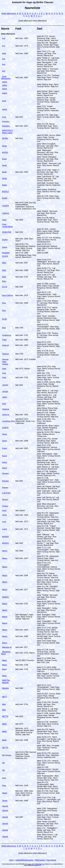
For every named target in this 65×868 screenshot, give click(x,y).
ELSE (4, 319)
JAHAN (5, 385)
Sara (4, 778)
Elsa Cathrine (8, 295)
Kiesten (5, 487)
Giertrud (5, 345)
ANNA (5, 82)
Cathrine (6, 213)
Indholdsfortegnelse (24, 860)
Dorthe (5, 240)
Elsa (4, 303)
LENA (5, 515)
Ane (4, 38)
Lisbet (5, 529)
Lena (4, 522)
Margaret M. (7, 647)
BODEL (5, 138)
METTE (5, 716)
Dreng (5, 247)
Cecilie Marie (7, 227)
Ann (4, 46)
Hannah (5, 359)
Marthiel (5, 683)
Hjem (11, 860)
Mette (4, 724)
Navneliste (51, 860)
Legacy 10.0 (30, 864)
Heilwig (5, 364)
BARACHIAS (7, 130)
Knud (4, 511)
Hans (4, 362)
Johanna (6, 409)
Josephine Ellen (9, 421)
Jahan (5, 397)
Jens (4, 404)
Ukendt (5, 806)
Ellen (4, 263)
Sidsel (5, 793)
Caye (4, 220)
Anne (4, 117)
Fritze (4, 340)
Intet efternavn (9, 14)
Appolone (6, 126)
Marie (4, 669)
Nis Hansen (7, 755)
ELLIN (5, 287)
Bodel (4, 146)
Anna (4, 101)
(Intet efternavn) (8, 34)
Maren (5, 551)
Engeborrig (7, 335)
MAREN (5, 537)
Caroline (6, 206)
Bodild (5, 198)
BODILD (6, 192)
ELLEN (5, 256)
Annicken (6, 121)
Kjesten (5, 500)
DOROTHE (7, 232)
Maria (4, 660)
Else (4, 328)
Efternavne (40, 860)
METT (5, 697)
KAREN (5, 428)
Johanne (6, 415)
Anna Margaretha (6, 77)
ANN (4, 53)
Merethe (6, 688)
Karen (5, 434)
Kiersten (6, 473)
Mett (4, 704)
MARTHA (6, 680)
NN (3, 763)
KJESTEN (6, 493)
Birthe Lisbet (7, 133)
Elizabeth (6, 253)
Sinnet (5, 801)
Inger (4, 369)
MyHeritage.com (40, 864)
